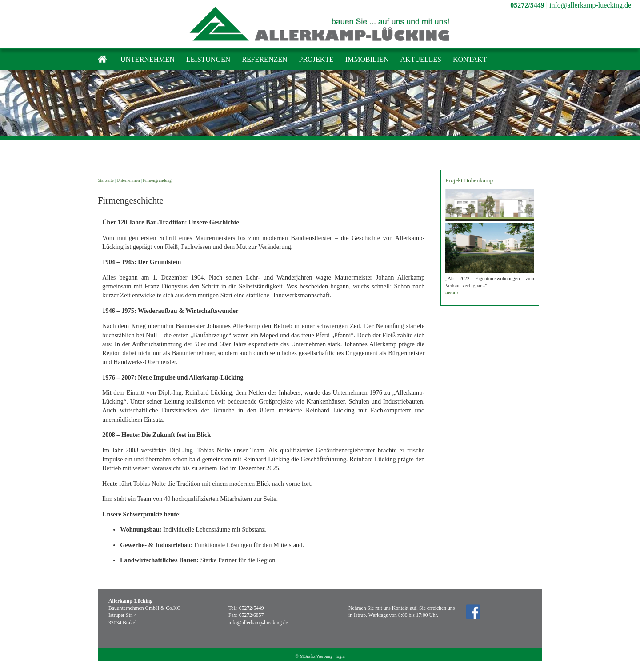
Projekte (316, 59)
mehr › (452, 292)
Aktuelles (421, 59)
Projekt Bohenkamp (469, 180)
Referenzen (264, 59)
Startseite (106, 180)
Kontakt (470, 59)
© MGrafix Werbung (314, 656)
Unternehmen (148, 59)
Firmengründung (157, 180)
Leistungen (208, 59)
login (340, 656)
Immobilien (367, 59)
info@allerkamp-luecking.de (590, 5)
